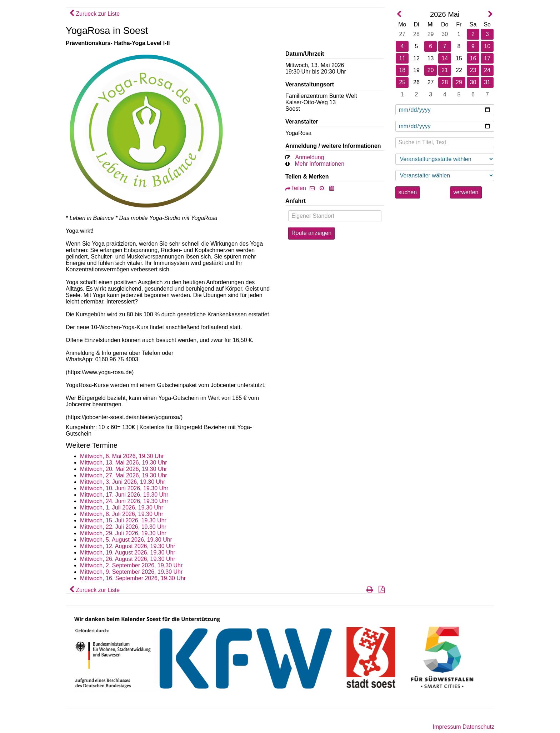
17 (487, 58)
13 (431, 58)
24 (487, 70)
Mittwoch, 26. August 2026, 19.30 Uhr (128, 559)
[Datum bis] (445, 126)
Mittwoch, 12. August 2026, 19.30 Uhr (128, 546)
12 (416, 58)
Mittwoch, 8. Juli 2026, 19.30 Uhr (122, 514)
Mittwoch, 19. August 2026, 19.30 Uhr (128, 553)
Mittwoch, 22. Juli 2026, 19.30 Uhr (123, 527)
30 (445, 34)
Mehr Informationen (319, 164)
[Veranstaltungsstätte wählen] (445, 159)
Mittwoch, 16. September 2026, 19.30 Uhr (133, 578)
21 (445, 70)
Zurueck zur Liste (94, 14)
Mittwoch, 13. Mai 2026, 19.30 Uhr (124, 463)
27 (402, 34)
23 (473, 70)
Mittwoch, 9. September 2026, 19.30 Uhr (131, 572)
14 (445, 58)
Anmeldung (310, 157)
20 (431, 70)
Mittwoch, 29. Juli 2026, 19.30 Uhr (123, 533)
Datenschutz (478, 727)
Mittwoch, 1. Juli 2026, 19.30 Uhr (122, 508)
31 (487, 82)
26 (416, 82)
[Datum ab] (445, 110)
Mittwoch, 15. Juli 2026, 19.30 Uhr (123, 520)
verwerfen (466, 192)
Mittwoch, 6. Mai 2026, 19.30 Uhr (122, 456)
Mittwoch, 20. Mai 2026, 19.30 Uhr (124, 469)
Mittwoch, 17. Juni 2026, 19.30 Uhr (124, 495)
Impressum (447, 727)
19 (416, 70)
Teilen (296, 188)
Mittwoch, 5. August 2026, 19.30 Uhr (126, 540)
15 (459, 58)
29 (431, 34)
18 (402, 70)
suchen (408, 192)
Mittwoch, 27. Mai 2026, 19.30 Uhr (124, 475)
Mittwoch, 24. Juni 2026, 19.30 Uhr (124, 501)
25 (402, 82)
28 (416, 34)
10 (487, 46)
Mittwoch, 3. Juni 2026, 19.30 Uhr (122, 482)
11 (402, 58)
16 (473, 58)
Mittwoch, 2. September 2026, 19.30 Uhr (131, 565)
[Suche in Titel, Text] (445, 143)
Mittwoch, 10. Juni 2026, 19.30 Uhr (124, 488)
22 (459, 70)
